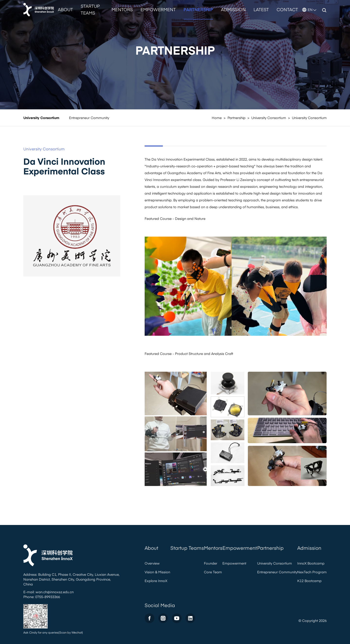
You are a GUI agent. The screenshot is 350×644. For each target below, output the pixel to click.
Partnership (198, 9)
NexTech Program (312, 572)
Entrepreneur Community (89, 118)
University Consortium (41, 118)
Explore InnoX (156, 581)
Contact (287, 9)
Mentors (122, 9)
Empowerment (158, 9)
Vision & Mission (157, 572)
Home (217, 118)
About (65, 9)
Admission (233, 9)
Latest (261, 9)
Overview (152, 563)
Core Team (213, 572)
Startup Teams (90, 9)
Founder (211, 563)
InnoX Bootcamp (311, 563)
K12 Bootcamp (309, 581)
